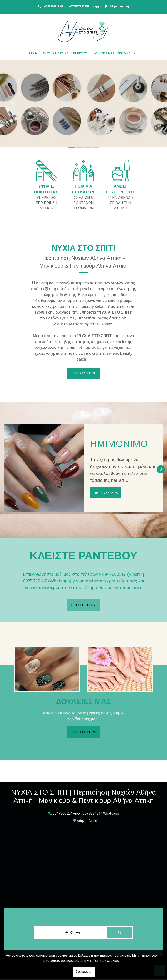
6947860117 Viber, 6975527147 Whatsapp (72, 6)
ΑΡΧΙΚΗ (34, 53)
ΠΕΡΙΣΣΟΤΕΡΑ (84, 373)
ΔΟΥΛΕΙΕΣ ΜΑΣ (104, 53)
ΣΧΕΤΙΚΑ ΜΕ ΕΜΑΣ (55, 53)
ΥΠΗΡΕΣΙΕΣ (79, 53)
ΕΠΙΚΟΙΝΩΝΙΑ (126, 53)
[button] (13, 103)
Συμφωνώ (84, 972)
